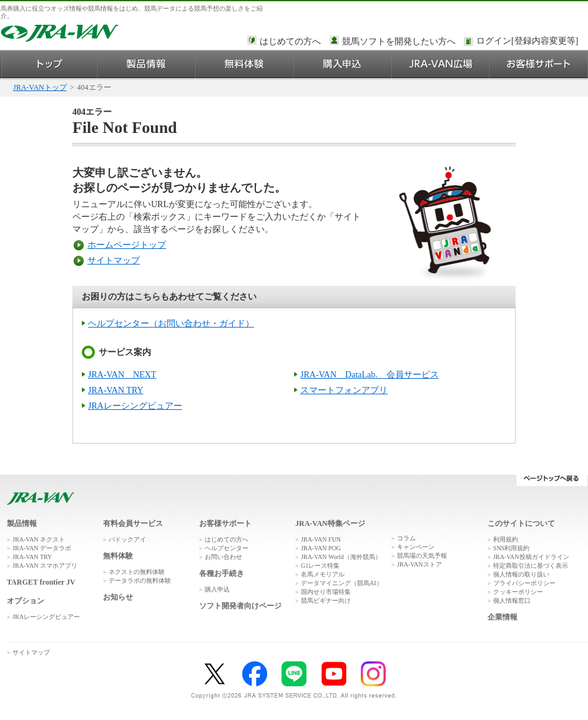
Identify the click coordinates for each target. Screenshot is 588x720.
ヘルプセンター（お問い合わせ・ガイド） (171, 324)
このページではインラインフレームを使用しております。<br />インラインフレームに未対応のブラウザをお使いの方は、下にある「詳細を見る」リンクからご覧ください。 (529, 42)
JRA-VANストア (419, 564)
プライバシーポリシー (524, 583)
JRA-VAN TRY (116, 390)
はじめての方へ (290, 41)
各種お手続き (222, 573)
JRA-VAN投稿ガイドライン (531, 557)
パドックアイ (127, 539)
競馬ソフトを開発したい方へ (399, 41)
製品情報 (146, 64)
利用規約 (506, 539)
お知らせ (118, 597)
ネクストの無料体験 (137, 572)
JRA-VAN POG (321, 548)
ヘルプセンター (227, 548)
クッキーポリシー (518, 592)
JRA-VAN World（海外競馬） (341, 557)
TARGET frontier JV (41, 582)
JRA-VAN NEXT (122, 375)
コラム (406, 538)
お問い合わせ (223, 557)
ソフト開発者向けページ (240, 606)
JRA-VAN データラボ (42, 548)
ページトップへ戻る (551, 480)
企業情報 (502, 617)
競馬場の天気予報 (422, 556)
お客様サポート (538, 64)
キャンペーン (416, 547)
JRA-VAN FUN (321, 539)
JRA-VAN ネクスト (39, 539)
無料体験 (244, 64)
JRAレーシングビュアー (135, 406)
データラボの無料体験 (140, 581)
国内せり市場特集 (326, 592)
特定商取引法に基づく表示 (531, 566)
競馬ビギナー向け (326, 601)
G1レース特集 (320, 566)
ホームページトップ (127, 245)
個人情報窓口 (512, 601)
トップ (49, 64)
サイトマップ (114, 260)
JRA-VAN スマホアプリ (45, 566)
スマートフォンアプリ (344, 390)
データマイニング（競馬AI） (342, 583)
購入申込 (342, 64)
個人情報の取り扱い (521, 574)
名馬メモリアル (323, 574)
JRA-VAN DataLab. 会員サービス (370, 375)
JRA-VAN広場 (440, 64)
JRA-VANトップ (40, 87)
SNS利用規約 (511, 548)
